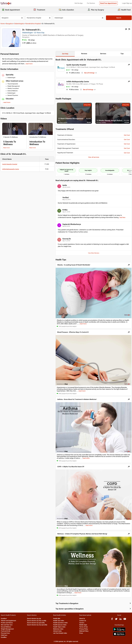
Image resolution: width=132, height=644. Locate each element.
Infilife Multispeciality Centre (11, 169)
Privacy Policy (84, 629)
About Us (82, 619)
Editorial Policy (84, 631)
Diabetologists (19, 24)
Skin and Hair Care (7, 625)
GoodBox (4, 637)
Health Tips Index (59, 621)
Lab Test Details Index (60, 633)
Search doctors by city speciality (37, 625)
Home (2, 24)
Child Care (4, 635)
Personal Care (5, 633)
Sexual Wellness (6, 627)
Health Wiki (57, 619)
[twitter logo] (116, 620)
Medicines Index (58, 629)
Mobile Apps (83, 625)
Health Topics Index (59, 627)
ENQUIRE (87, 105)
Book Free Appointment (108, 3)
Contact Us (83, 621)
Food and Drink (6, 631)
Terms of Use (83, 627)
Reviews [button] (84, 54)
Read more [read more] (6, 148)
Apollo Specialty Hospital (10, 164)
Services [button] (103, 54)
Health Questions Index (60, 623)
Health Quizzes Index (60, 625)
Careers (82, 623)
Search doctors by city (34, 619)
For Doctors (91, 3)
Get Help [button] (65, 54)
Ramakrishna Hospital (33, 24)
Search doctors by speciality (36, 623)
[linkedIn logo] (121, 620)
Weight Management (7, 629)
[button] (14, 129)
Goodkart (4, 619)
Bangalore (9, 24)
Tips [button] (122, 54)
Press (81, 633)
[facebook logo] (112, 620)
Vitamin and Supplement (8, 621)
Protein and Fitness (7, 623)
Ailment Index (57, 631)
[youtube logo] (125, 620)
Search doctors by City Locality (37, 621)
